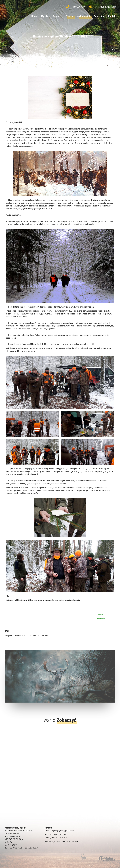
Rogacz (57, 16)
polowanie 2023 (22, 635)
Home (34, 16)
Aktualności (84, 16)
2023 (34, 635)
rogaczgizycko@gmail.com (103, 7)
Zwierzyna (99, 16)
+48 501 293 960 (76, 7)
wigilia (9, 635)
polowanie (43, 635)
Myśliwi (45, 16)
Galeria (70, 16)
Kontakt (112, 16)
